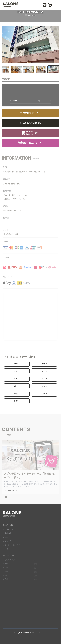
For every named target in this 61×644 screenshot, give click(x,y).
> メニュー (7, 538)
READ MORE (10, 492)
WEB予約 (30, 113)
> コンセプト (8, 530)
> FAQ (5, 550)
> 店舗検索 (7, 534)
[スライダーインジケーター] (6, 498)
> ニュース (7, 542)
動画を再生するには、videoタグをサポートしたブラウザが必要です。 (30, 96)
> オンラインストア (12, 546)
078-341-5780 (30, 123)
